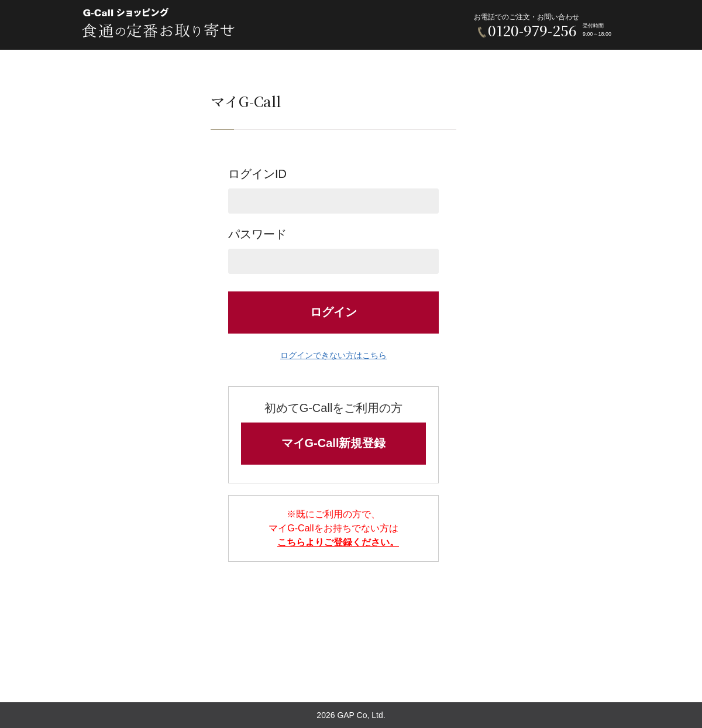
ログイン (333, 312)
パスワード (333, 251)
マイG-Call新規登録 (334, 443)
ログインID (333, 190)
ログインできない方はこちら (333, 355)
